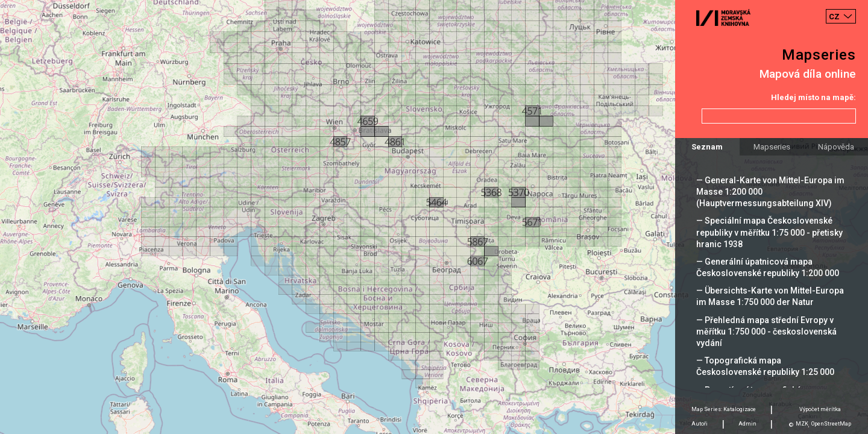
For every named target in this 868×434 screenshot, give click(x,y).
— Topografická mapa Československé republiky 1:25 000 (765, 366)
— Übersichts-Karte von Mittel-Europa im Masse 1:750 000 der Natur (770, 296)
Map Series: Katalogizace (724, 409)
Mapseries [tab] (772, 147)
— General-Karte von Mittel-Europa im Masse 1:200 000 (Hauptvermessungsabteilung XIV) (770, 192)
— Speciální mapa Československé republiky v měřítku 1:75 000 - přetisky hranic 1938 (769, 232)
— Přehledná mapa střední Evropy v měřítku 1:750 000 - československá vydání (766, 332)
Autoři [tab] (700, 424)
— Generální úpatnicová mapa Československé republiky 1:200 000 (768, 267)
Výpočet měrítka (820, 409)
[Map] (434, 217)
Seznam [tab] (707, 147)
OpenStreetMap (831, 424)
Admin (747, 424)
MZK (802, 424)
